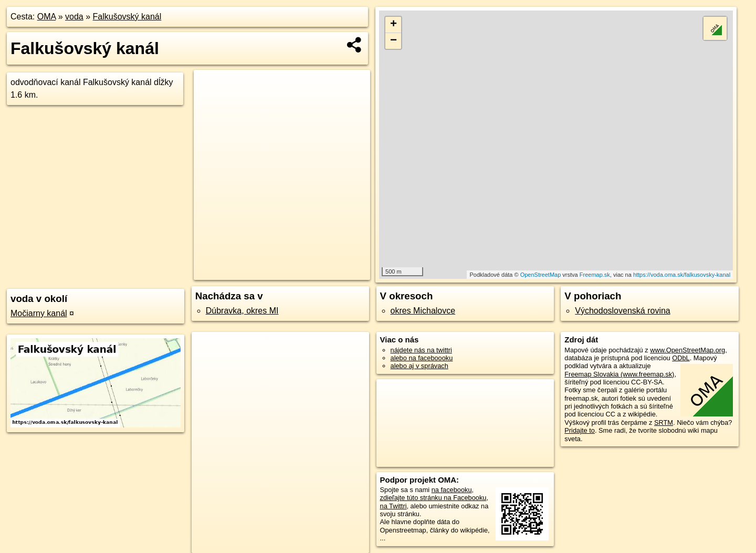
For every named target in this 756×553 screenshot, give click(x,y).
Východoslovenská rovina (622, 311)
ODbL (681, 358)
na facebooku (452, 490)
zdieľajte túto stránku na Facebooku (433, 498)
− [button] (393, 41)
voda (74, 17)
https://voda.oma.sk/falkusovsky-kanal (682, 275)
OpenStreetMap (541, 275)
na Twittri (393, 506)
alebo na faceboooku (422, 358)
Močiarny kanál (39, 313)
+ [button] (393, 25)
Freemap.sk (595, 275)
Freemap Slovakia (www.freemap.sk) (619, 374)
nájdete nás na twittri (421, 350)
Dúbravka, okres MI (242, 311)
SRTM (664, 422)
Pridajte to (580, 430)
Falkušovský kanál (127, 17)
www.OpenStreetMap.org (687, 350)
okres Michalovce (423, 311)
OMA (47, 17)
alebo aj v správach (419, 366)
